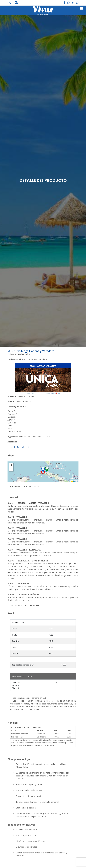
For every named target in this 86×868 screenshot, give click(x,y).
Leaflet (74, 481)
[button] (44, 470)
